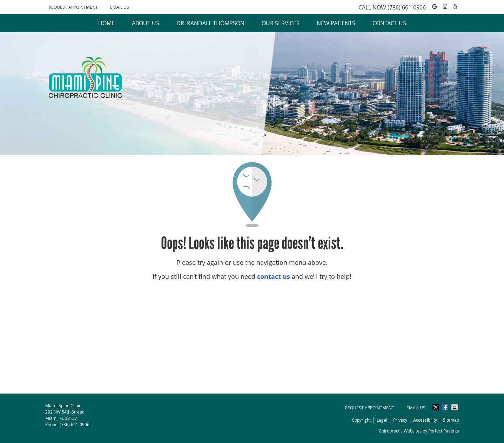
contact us (274, 277)
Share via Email (455, 407)
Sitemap (451, 420)
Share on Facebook (446, 407)
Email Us (120, 7)
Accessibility (425, 420)
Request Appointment (73, 7)
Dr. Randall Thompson (210, 23)
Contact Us (389, 23)
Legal (382, 420)
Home (106, 23)
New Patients (336, 23)
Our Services (281, 23)
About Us (146, 23)
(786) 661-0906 (407, 7)
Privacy (400, 420)
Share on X (436, 407)
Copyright (361, 420)
